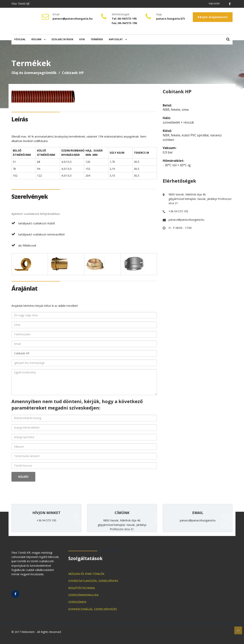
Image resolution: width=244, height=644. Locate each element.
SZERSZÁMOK (77, 602)
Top (238, 630)
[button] (228, 40)
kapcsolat (214, 3)
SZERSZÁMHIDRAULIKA (83, 595)
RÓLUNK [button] (39, 39)
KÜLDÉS (23, 477)
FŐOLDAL (20, 39)
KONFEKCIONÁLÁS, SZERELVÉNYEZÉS (93, 609)
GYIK (82, 39)
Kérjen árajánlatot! (213, 17)
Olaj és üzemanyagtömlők (34, 73)
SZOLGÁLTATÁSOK (62, 39)
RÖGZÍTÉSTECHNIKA (82, 588)
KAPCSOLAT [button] (118, 39)
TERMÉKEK (97, 39)
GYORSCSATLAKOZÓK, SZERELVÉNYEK (93, 581)
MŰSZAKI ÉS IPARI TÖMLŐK (86, 574)
